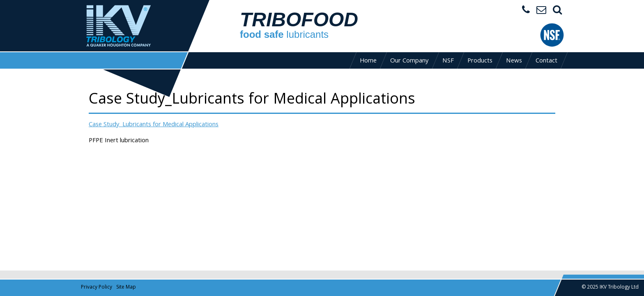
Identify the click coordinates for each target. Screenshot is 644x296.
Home (368, 61)
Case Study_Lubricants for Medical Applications (154, 125)
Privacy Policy (97, 288)
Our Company (409, 61)
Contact (546, 61)
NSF (448, 61)
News (514, 61)
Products (480, 61)
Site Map (126, 288)
